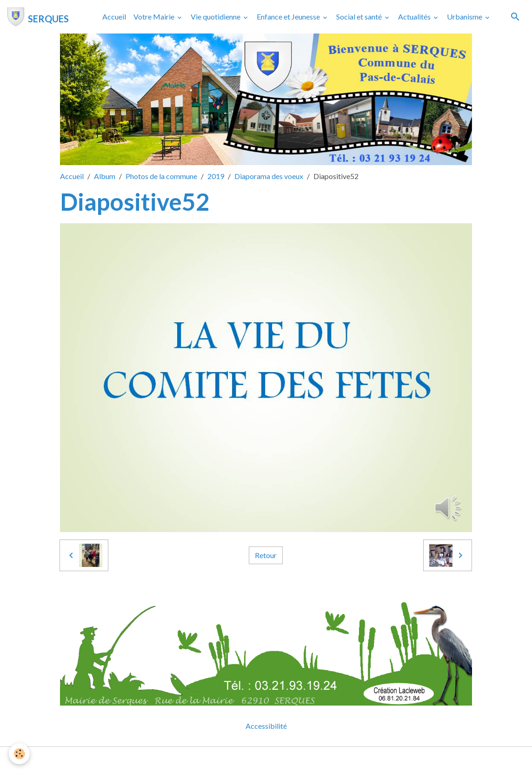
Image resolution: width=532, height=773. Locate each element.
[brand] (38, 17)
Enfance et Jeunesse (289, 17)
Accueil (114, 17)
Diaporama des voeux (269, 176)
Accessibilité (266, 726)
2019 (216, 176)
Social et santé (360, 17)
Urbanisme (465, 17)
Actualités (415, 17)
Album (105, 176)
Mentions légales (229, 760)
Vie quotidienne (216, 17)
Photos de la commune (161, 176)
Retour (266, 555)
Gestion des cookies (298, 760)
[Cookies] (20, 754)
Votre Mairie (155, 17)
